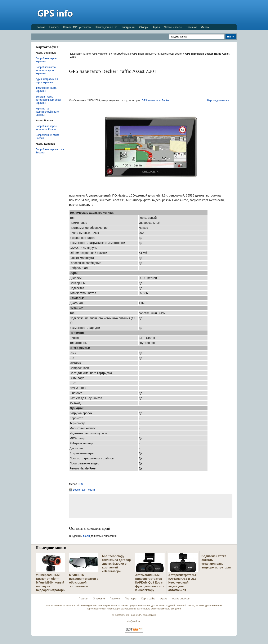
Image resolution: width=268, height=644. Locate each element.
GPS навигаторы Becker (169, 54)
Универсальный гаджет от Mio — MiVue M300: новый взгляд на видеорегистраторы (51, 582)
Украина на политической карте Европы (47, 112)
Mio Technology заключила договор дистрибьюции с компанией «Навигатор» (117, 564)
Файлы (205, 27)
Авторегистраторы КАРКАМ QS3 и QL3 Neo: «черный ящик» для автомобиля (182, 582)
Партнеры (131, 599)
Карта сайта (148, 599)
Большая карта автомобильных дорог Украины (48, 100)
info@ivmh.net (134, 621)
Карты (156, 27)
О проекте (99, 599)
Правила (115, 599)
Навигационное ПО (106, 27)
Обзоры (144, 27)
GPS (80, 484)
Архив (164, 599)
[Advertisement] (160, 12)
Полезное (191, 27)
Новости (54, 27)
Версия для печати (218, 100)
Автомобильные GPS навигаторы (132, 54)
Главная (40, 27)
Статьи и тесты (173, 27)
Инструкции (128, 27)
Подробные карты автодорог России (46, 128)
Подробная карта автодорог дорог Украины (46, 70)
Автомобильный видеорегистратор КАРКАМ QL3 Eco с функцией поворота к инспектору (150, 582)
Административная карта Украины (47, 81)
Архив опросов (181, 599)
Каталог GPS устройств (77, 27)
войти (86, 536)
